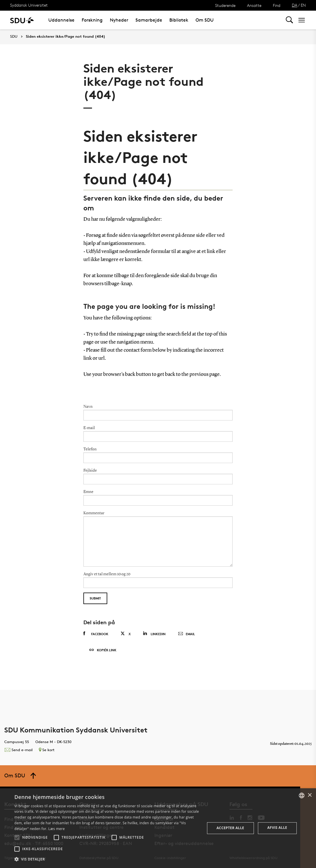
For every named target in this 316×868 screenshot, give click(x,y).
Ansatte (254, 5)
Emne (88, 492)
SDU (14, 36)
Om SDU (205, 20)
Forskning (92, 20)
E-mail (89, 428)
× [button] (310, 795)
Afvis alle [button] (277, 828)
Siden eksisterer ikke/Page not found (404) (66, 37)
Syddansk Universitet (29, 5)
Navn (88, 407)
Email (186, 634)
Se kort (47, 750)
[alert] (158, 828)
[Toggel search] (289, 20)
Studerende (225, 5)
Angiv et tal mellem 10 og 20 (107, 574)
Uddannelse (61, 20)
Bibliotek (179, 20)
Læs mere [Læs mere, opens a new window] (57, 829)
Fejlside (90, 471)
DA (295, 5)
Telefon (90, 449)
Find (277, 5)
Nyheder (119, 20)
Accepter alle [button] (230, 828)
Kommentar (94, 513)
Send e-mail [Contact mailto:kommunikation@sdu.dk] (18, 750)
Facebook (96, 634)
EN (303, 5)
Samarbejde (149, 20)
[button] (17, 837)
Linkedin (154, 634)
